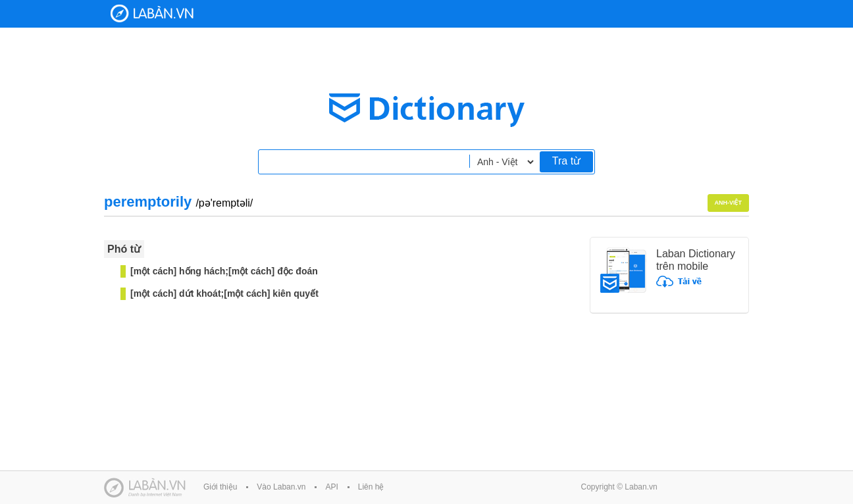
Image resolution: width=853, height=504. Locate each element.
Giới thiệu (220, 487)
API (331, 487)
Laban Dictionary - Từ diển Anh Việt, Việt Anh (152, 13)
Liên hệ (371, 487)
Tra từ (566, 161)
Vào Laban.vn (281, 487)
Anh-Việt (729, 203)
